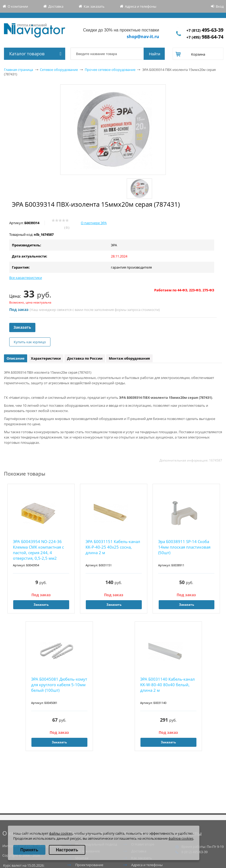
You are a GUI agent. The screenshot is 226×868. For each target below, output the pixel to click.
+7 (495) (205, 37)
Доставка (56, 6)
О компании (18, 6)
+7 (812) (205, 30)
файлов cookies (181, 838)
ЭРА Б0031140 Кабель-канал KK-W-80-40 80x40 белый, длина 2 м (168, 685)
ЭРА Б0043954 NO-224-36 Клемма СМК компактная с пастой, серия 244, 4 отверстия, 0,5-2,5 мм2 (38, 550)
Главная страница (18, 70)
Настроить (67, 850)
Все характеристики (26, 278)
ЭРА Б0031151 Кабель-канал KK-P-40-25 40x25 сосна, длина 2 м (113, 547)
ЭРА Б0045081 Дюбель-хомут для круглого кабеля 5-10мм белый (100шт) (59, 685)
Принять (29, 850)
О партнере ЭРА (94, 223)
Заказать (22, 327)
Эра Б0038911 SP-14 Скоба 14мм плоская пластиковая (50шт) (184, 547)
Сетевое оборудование (59, 70)
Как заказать (94, 6)
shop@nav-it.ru (143, 37)
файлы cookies (61, 833)
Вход (220, 6)
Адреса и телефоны (141, 6)
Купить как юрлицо (30, 342)
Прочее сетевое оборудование (110, 70)
